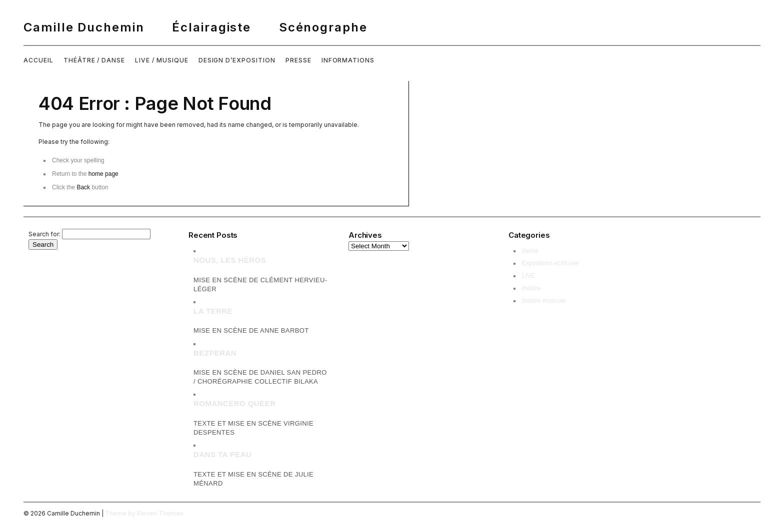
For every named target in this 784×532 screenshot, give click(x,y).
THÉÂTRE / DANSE (94, 60)
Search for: (44, 234)
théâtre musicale (544, 301)
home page (103, 174)
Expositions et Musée (550, 263)
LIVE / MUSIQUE (161, 60)
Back (83, 187)
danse (530, 251)
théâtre (531, 288)
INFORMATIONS (348, 60)
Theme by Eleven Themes (144, 513)
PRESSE (298, 60)
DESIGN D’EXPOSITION (237, 60)
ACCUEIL (38, 60)
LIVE (528, 276)
